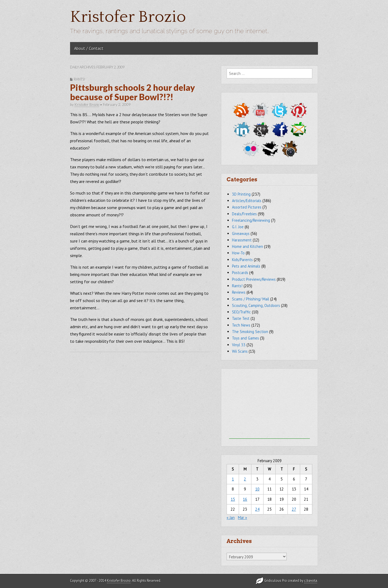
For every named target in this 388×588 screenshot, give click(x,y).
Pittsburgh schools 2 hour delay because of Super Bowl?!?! (133, 92)
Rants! (80, 79)
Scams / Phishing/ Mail (251, 299)
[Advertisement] (269, 405)
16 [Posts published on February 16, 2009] (245, 499)
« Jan (231, 518)
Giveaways (241, 234)
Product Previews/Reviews (254, 279)
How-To (238, 253)
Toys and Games (245, 338)
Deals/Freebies (244, 214)
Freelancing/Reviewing (251, 220)
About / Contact (89, 48)
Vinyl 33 (239, 345)
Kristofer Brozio (128, 17)
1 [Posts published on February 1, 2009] (233, 479)
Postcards (240, 273)
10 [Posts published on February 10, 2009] (257, 489)
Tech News (241, 325)
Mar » (242, 518)
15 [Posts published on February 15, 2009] (233, 499)
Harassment (242, 240)
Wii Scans (240, 351)
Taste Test (241, 318)
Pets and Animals (246, 266)
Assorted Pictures (247, 207)
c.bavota (311, 581)
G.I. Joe (238, 227)
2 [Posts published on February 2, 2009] (245, 479)
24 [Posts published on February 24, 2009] (257, 509)
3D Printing (241, 194)
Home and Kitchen (247, 246)
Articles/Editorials (247, 201)
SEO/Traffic (241, 312)
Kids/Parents (242, 260)
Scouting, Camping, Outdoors (256, 305)
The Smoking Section (250, 332)
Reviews (239, 292)
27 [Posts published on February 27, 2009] (294, 509)
